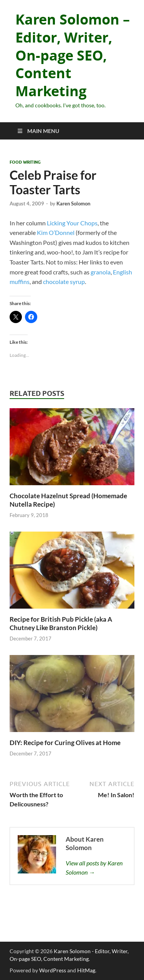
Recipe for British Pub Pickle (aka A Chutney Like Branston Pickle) (61, 623)
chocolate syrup (64, 282)
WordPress (53, 970)
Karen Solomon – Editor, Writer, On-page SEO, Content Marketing (73, 55)
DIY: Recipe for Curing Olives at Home (65, 743)
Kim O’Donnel (56, 232)
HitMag (86, 970)
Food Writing (25, 162)
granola (101, 272)
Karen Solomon (73, 204)
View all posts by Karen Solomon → (94, 868)
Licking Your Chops (72, 223)
